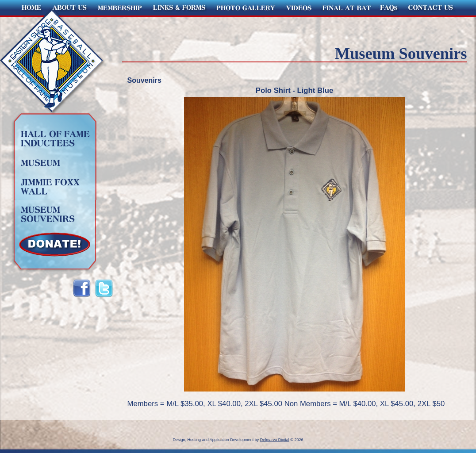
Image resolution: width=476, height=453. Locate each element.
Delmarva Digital (275, 440)
